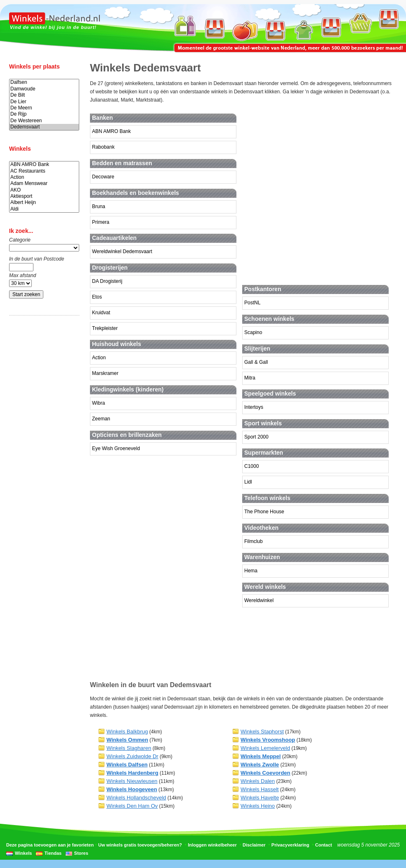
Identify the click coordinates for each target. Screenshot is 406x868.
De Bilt (44, 95)
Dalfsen (44, 82)
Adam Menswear (44, 184)
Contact (324, 845)
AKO (44, 190)
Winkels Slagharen (129, 748)
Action (44, 177)
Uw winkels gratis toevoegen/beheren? (140, 845)
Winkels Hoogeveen (132, 789)
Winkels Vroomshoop (268, 740)
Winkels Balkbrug (127, 732)
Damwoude (44, 89)
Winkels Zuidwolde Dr (132, 756)
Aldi (44, 209)
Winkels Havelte (260, 798)
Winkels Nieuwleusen (132, 781)
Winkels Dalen (258, 781)
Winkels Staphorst (262, 732)
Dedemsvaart (44, 127)
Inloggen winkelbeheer (212, 845)
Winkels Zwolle (260, 765)
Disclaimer (254, 845)
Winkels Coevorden (266, 773)
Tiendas (53, 853)
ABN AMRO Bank (44, 165)
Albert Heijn (44, 203)
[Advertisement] (42, 451)
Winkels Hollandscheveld (136, 798)
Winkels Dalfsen (127, 765)
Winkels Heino (258, 806)
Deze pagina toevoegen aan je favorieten (50, 845)
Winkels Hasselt (260, 789)
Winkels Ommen (127, 740)
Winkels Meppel (261, 756)
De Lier (44, 102)
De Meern (44, 108)
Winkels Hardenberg (132, 773)
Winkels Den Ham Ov (132, 806)
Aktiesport (44, 196)
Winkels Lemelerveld (265, 748)
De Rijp (44, 114)
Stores (81, 853)
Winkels (23, 853)
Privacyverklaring (290, 845)
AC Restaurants (44, 171)
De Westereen (44, 121)
